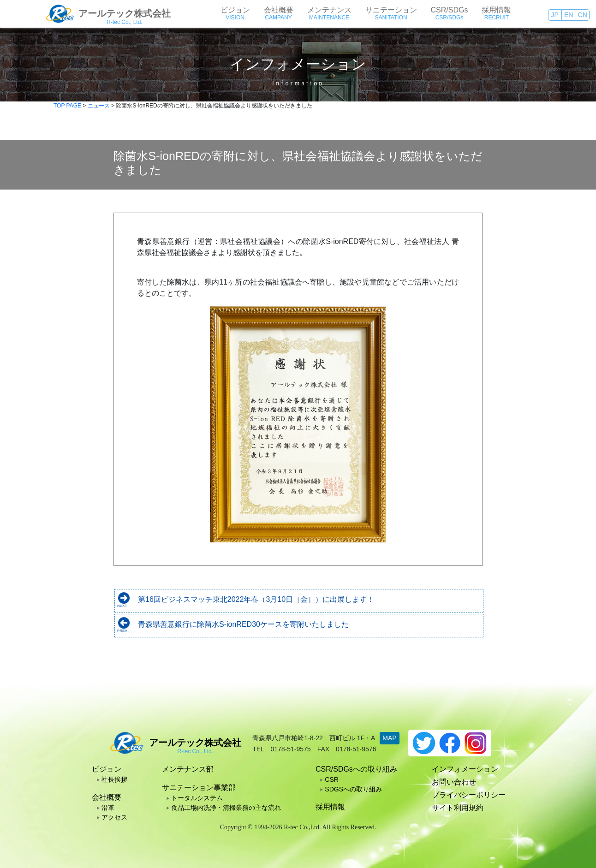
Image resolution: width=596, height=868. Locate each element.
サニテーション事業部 (199, 788)
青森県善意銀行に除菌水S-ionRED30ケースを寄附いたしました (243, 624)
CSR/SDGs (450, 10)
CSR (332, 779)
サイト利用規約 (458, 808)
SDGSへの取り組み (353, 789)
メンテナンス (329, 10)
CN (583, 15)
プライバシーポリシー (469, 795)
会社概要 (279, 10)
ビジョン (235, 10)
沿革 (108, 808)
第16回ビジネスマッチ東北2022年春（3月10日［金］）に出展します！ (256, 599)
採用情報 (496, 10)
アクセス (114, 817)
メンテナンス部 (188, 769)
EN (569, 15)
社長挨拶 (114, 779)
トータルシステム (197, 798)
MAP (389, 738)
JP (555, 15)
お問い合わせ (454, 782)
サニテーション (391, 10)
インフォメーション (465, 769)
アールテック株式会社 (125, 13)
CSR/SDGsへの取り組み (356, 769)
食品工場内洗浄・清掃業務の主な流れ (226, 808)
